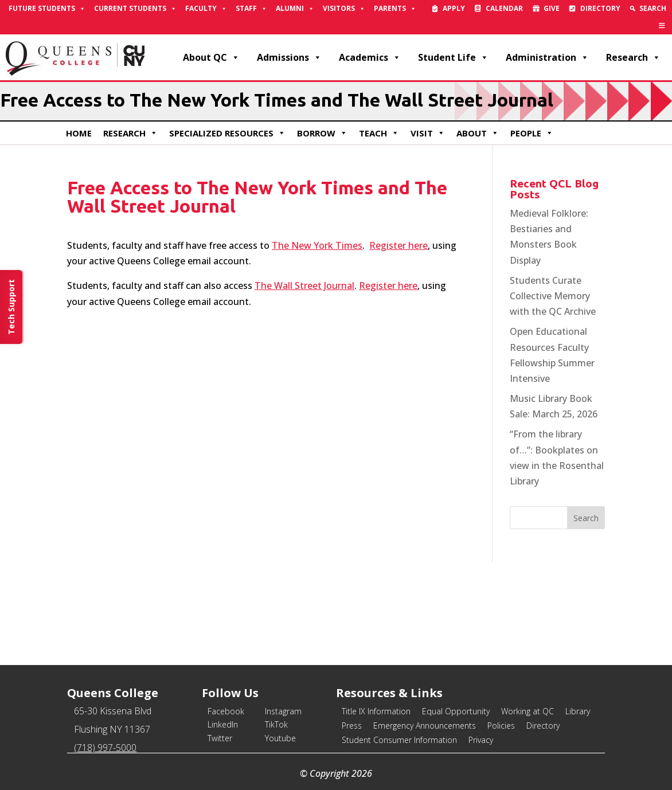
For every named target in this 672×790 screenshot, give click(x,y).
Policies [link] (501, 726)
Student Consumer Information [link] (399, 740)
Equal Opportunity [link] (456, 711)
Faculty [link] (206, 9)
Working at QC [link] (528, 711)
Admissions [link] (289, 57)
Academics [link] (370, 57)
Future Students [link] (47, 9)
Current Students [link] (135, 9)
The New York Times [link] (317, 245)
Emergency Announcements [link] (425, 726)
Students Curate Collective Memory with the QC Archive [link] (553, 296)
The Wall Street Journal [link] (304, 286)
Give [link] (552, 8)
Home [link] (79, 133)
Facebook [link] (226, 711)
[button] (586, 518)
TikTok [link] (276, 724)
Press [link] (352, 726)
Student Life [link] (453, 57)
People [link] (532, 133)
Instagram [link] (283, 711)
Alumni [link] (295, 9)
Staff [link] (251, 9)
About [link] (478, 133)
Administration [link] (547, 57)
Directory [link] (600, 8)
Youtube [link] (280, 738)
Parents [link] (395, 9)
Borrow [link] (322, 133)
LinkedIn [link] (223, 724)
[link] (662, 26)
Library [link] (578, 711)
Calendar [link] (504, 8)
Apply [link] (454, 8)
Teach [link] (379, 133)
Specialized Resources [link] (227, 133)
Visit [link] (428, 133)
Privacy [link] (481, 740)
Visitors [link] (344, 9)
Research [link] (633, 57)
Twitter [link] (220, 738)
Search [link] (653, 8)
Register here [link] (398, 245)
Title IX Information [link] (376, 711)
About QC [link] (211, 57)
